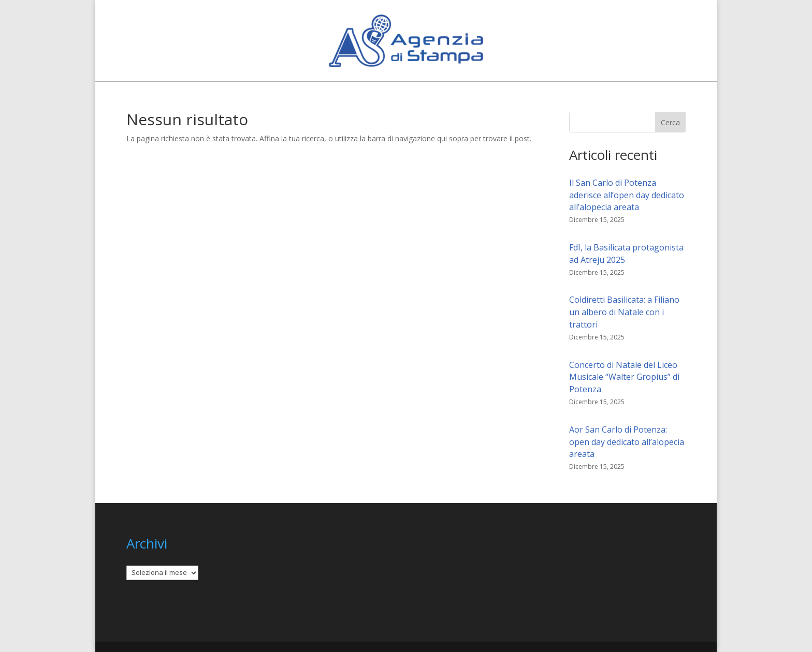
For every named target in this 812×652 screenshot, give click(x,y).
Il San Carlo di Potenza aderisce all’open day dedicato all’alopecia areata (627, 195)
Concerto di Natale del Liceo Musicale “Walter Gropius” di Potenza (624, 377)
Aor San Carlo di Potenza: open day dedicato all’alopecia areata (627, 442)
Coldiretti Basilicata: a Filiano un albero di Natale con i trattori (624, 312)
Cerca (670, 122)
